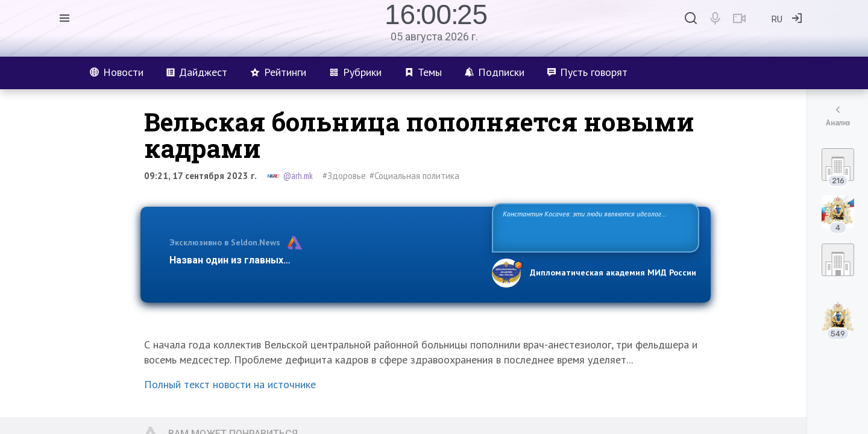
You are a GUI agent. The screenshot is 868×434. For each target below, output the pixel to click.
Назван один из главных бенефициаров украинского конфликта (321, 260)
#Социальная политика (414, 176)
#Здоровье (344, 176)
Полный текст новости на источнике (230, 384)
